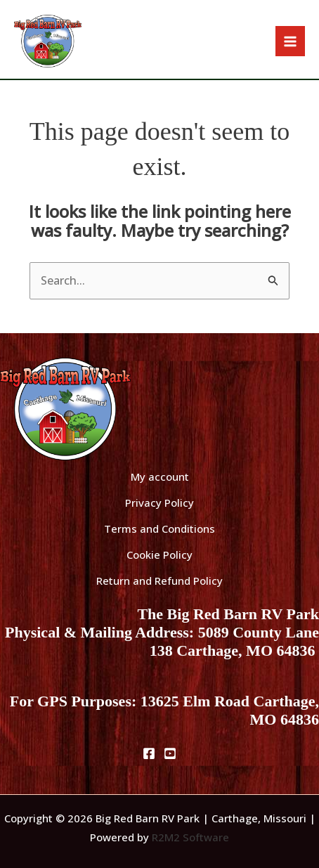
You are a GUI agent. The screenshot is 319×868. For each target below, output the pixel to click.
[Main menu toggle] (290, 41)
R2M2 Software (190, 837)
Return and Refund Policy (159, 581)
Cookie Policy (159, 555)
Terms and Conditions (159, 529)
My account (160, 477)
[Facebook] (149, 753)
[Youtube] (170, 753)
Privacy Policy (159, 503)
